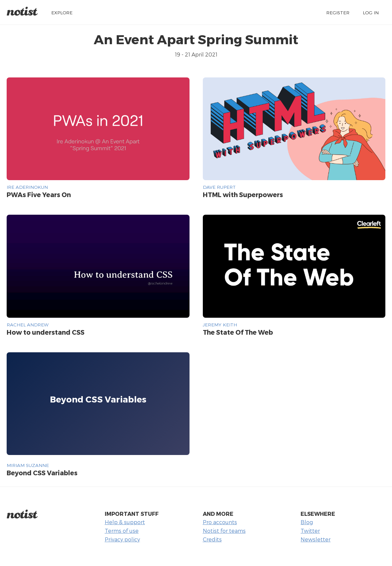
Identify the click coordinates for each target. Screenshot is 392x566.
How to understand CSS (46, 332)
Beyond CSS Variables (42, 473)
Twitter (310, 531)
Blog (307, 522)
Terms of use (122, 531)
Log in (371, 12)
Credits (212, 539)
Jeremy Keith (220, 325)
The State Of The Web (238, 332)
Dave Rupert (219, 187)
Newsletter (316, 539)
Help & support (125, 522)
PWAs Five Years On (39, 195)
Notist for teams (224, 531)
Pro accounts (220, 522)
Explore (62, 12)
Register (338, 12)
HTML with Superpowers (243, 195)
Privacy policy (122, 539)
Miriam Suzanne (28, 465)
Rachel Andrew (28, 325)
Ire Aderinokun (27, 187)
